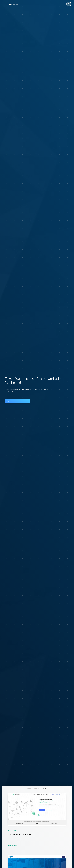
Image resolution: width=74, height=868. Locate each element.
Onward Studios (33, 788)
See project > (13, 845)
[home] (11, 5)
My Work (44, 788)
